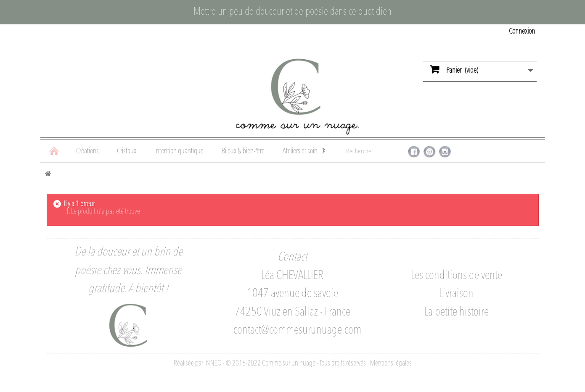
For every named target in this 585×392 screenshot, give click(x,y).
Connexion (522, 32)
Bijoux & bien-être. (244, 151)
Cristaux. (127, 151)
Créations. (88, 151)
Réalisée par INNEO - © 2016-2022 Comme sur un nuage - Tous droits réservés (270, 363)
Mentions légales (391, 363)
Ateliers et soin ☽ (304, 151)
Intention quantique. (180, 151)
